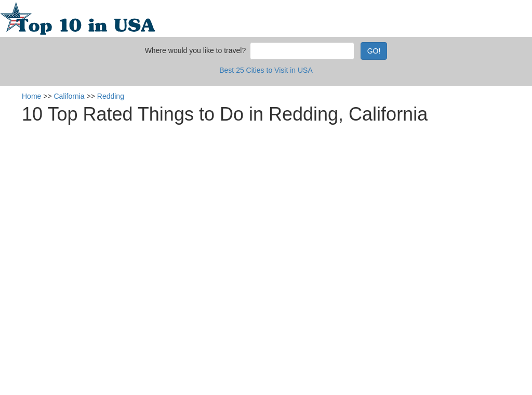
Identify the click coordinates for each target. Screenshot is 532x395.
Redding (111, 96)
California (69, 96)
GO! (374, 51)
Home (31, 96)
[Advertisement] (274, 195)
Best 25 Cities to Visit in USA (266, 70)
